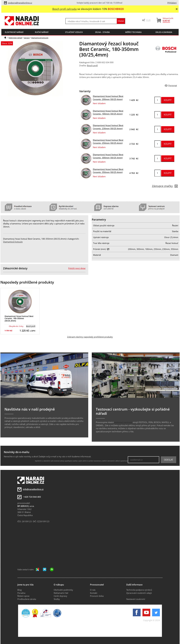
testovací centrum (123, 422)
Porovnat (173, 85)
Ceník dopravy (60, 596)
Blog (20, 590)
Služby (57, 599)
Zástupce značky (165, 186)
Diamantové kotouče (40, 38)
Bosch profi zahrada (65, 9)
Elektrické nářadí (15, 38)
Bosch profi (92, 65)
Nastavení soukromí (136, 599)
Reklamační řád (61, 593)
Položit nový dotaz (77, 268)
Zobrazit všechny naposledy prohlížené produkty (90, 337)
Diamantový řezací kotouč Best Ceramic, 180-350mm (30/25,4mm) (19, 319)
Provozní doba (97, 596)
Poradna (21, 593)
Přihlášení (172, 3)
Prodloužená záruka (27, 599)
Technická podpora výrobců (139, 590)
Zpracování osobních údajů (139, 593)
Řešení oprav (23, 596)
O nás (93, 590)
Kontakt (94, 593)
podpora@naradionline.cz (20, 3)
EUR (148, 20)
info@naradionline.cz (33, 489)
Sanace (27, 38)
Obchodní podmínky (63, 590)
